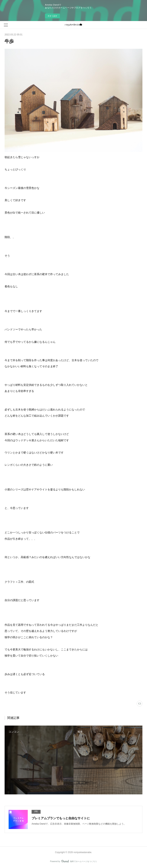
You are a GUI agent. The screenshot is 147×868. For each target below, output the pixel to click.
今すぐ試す (52, 16)
